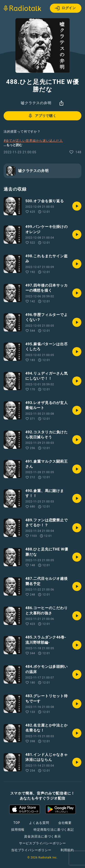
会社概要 (65, 823)
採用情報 (18, 830)
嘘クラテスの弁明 (36, 103)
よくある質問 (39, 823)
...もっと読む (13, 145)
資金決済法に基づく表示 (42, 836)
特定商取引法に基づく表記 (54, 830)
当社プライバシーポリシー (31, 850)
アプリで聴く (42, 116)
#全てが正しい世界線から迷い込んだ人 (33, 141)
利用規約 (67, 850)
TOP (17, 823)
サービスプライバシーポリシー (42, 843)
